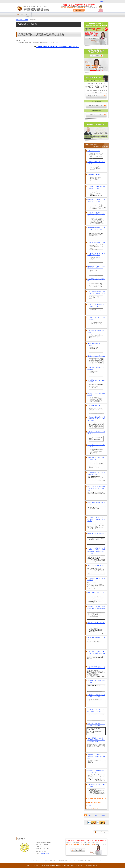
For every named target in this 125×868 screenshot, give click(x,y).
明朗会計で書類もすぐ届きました (96, 356)
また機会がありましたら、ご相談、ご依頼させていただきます (96, 710)
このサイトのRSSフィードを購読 (97, 815)
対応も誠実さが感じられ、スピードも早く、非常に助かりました (96, 725)
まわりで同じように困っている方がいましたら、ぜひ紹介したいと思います (96, 519)
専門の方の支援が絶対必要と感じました (96, 624)
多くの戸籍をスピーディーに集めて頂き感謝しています (96, 187)
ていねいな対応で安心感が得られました (96, 504)
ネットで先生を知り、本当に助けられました (96, 446)
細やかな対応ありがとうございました (96, 638)
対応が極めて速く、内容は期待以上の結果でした (96, 681)
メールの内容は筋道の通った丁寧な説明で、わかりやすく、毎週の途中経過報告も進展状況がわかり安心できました (96, 551)
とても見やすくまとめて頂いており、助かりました (96, 786)
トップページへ (24, 15)
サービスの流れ (34, 861)
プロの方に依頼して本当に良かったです (96, 331)
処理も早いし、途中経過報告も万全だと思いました (96, 771)
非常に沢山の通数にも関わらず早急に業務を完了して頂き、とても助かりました (96, 419)
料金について (41, 861)
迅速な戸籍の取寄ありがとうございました (96, 344)
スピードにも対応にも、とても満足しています (96, 318)
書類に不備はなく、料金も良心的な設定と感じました (96, 381)
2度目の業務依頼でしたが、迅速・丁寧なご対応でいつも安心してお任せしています (96, 740)
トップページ (27, 861)
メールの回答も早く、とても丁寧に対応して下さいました (96, 254)
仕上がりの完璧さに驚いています (96, 242)
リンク (92, 861)
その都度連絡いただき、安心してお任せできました (96, 473)
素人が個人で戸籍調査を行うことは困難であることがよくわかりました (96, 756)
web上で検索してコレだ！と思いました (96, 593)
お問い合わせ (56, 861)
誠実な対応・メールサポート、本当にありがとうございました (96, 200)
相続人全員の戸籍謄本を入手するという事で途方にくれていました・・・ (96, 229)
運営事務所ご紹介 (63, 861)
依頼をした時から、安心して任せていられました (96, 459)
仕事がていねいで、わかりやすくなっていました (96, 433)
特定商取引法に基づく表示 (84, 861)
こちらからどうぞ (45, 854)
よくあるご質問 (48, 861)
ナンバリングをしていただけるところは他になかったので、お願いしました (96, 488)
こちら (89, 806)
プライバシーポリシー (73, 861)
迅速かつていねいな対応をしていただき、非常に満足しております (96, 653)
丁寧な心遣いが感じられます (95, 406)
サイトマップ (103, 1)
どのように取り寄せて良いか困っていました (96, 368)
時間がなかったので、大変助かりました (96, 535)
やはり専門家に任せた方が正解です (96, 280)
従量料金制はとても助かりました (96, 175)
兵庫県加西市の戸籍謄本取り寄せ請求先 (41, 34)
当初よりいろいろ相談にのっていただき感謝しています (96, 306)
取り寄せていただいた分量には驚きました (96, 394)
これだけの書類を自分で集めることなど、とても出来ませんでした (96, 293)
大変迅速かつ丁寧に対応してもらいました (96, 163)
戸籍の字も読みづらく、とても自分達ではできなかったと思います (96, 667)
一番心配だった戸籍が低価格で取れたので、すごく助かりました (96, 696)
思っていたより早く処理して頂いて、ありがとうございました (96, 267)
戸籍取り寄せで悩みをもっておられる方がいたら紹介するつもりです (96, 214)
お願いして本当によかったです (96, 566)
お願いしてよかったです (94, 151)
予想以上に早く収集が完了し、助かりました (96, 579)
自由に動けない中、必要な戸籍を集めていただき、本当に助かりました (96, 609)
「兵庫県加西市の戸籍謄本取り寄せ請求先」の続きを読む (58, 47)
